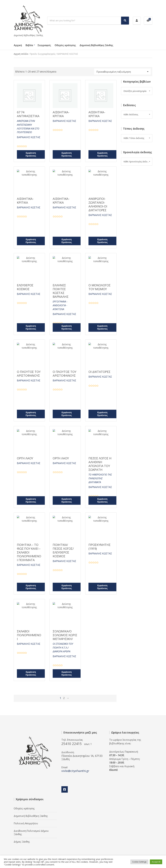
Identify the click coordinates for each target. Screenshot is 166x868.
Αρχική (18, 45)
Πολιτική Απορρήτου (26, 823)
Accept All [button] (156, 862)
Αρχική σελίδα (21, 54)
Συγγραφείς (44, 45)
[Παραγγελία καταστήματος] (122, 72)
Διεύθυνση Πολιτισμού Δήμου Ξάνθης (31, 833)
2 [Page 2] (64, 698)
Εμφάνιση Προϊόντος (31, 154)
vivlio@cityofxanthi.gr (75, 771)
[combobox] (137, 91)
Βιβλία (29, 45)
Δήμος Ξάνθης (22, 842)
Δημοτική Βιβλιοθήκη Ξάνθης (96, 45)
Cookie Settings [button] (139, 862)
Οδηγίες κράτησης (65, 45)
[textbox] (137, 91)
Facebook (65, 789)
